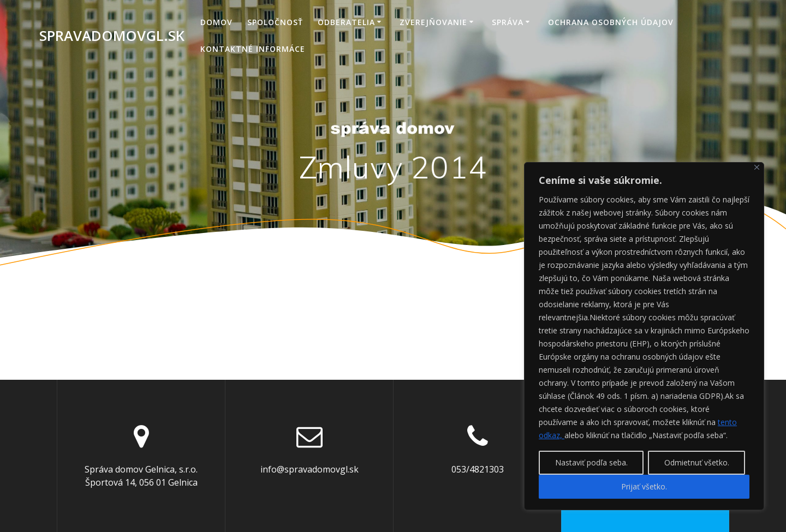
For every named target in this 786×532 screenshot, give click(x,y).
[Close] (757, 167)
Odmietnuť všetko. (697, 462)
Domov (216, 22)
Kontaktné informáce (253, 49)
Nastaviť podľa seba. (591, 462)
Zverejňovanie (433, 22)
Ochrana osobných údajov (611, 22)
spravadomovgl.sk (112, 36)
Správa (508, 22)
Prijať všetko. (644, 486)
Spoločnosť (275, 22)
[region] (644, 336)
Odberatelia (346, 22)
